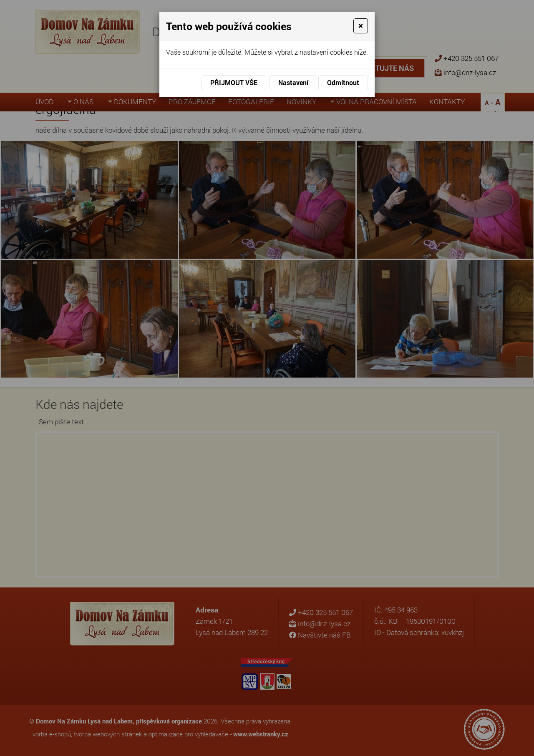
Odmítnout (343, 82)
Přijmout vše (234, 82)
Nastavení (293, 82)
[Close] (361, 26)
